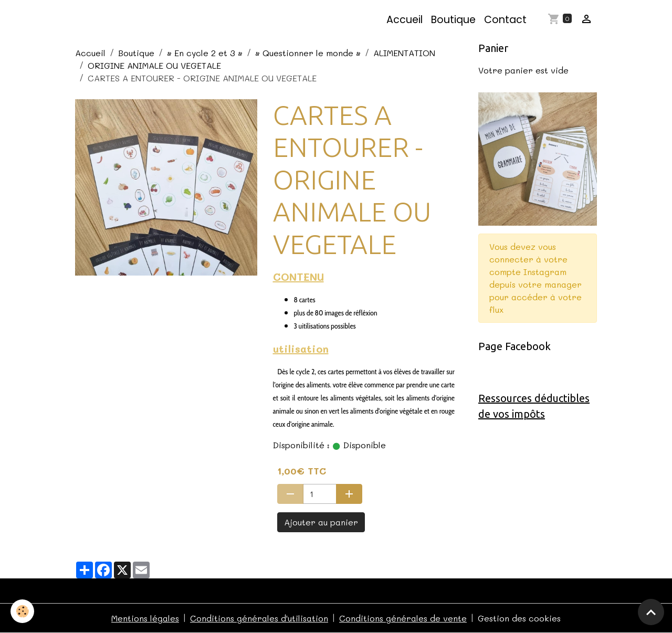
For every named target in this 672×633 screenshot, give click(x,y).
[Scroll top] (651, 612)
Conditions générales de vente (403, 618)
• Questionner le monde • (308, 53)
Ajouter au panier (321, 522)
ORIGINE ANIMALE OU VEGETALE (154, 65)
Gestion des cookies (519, 618)
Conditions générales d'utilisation (259, 618)
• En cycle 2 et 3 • (205, 53)
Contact (505, 20)
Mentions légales (145, 618)
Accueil (405, 20)
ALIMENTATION (404, 53)
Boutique (453, 20)
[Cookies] (22, 611)
